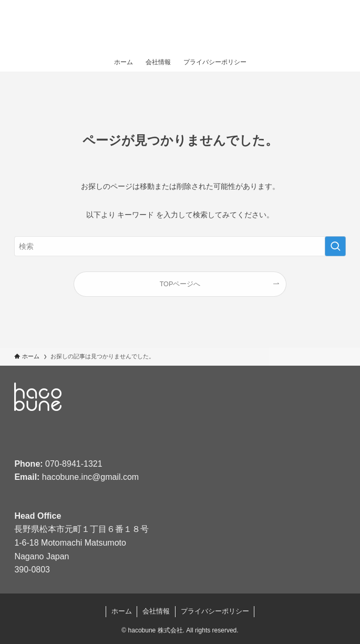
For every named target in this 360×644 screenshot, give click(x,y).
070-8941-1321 (74, 464)
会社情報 (156, 611)
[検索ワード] (180, 246)
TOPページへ (180, 284)
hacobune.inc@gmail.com (90, 477)
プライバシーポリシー (215, 611)
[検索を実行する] (335, 246)
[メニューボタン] (339, 26)
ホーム (122, 611)
